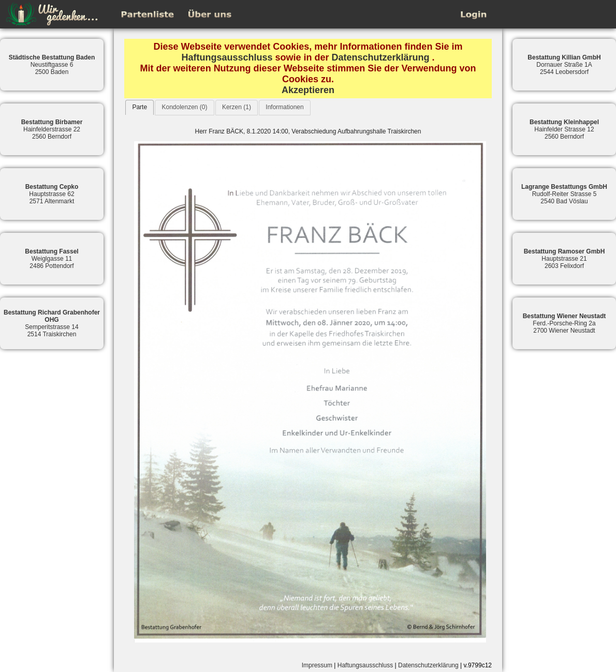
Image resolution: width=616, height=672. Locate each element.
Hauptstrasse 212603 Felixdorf (564, 259)
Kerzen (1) (237, 107)
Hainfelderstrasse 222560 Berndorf (52, 129)
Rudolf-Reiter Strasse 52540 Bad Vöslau (564, 194)
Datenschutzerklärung (381, 57)
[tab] (140, 107)
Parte (140, 107)
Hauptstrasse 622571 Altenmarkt (52, 194)
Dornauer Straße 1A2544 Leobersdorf (564, 65)
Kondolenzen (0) (184, 107)
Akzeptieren (308, 90)
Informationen (284, 107)
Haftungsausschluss (227, 57)
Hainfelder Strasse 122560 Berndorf (564, 129)
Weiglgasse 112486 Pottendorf (52, 259)
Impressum (317, 665)
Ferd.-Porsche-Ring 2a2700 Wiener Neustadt (564, 323)
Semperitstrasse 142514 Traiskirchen (52, 323)
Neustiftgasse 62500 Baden (52, 65)
